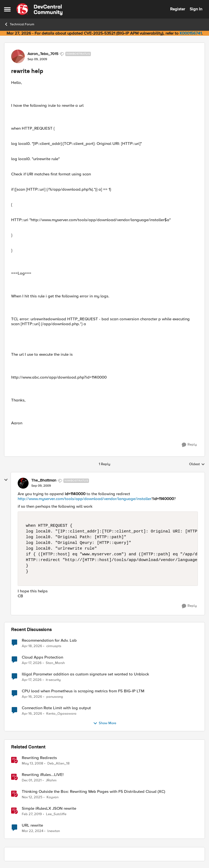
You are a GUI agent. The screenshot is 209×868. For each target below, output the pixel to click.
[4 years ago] (32, 780)
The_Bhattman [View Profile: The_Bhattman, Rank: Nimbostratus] (44, 480)
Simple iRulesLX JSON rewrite (49, 808)
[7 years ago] (32, 814)
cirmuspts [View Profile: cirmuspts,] (54, 646)
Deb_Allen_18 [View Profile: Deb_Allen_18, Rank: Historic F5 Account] (59, 763)
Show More (105, 723)
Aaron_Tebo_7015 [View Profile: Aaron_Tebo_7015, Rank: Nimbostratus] (43, 54)
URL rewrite (32, 825)
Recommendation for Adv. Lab (49, 640)
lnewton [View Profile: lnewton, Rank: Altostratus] (54, 831)
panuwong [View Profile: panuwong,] (55, 697)
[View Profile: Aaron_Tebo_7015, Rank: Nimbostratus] (18, 56)
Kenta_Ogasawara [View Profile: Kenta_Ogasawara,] (61, 713)
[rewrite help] (41, 486)
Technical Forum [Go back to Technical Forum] (19, 24)
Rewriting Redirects (39, 758)
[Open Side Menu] (7, 9)
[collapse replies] (6, 480)
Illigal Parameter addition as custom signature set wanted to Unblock (85, 674)
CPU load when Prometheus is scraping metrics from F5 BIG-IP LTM (83, 691)
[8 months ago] (32, 797)
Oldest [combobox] (197, 464)
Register (178, 9)
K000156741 (191, 33)
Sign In (196, 9)
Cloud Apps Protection (42, 657)
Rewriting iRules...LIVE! (43, 775)
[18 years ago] (33, 763)
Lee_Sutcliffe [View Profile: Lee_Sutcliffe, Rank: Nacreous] (56, 814)
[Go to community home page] (39, 9)
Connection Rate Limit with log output (56, 708)
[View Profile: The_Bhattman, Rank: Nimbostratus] (23, 483)
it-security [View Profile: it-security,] (53, 680)
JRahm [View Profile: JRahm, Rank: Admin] (51, 780)
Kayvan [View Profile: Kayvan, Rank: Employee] (53, 797)
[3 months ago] (32, 646)
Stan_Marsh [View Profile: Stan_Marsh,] (55, 663)
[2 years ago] (33, 831)
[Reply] (189, 445)
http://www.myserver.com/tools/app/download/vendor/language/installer (84, 499)
